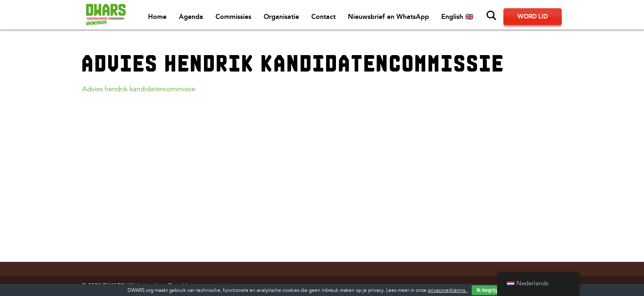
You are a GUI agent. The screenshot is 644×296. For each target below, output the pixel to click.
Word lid (533, 16)
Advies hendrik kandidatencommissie (139, 89)
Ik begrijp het (492, 290)
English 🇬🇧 (457, 17)
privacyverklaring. (448, 290)
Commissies (233, 17)
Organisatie (281, 17)
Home (157, 17)
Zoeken (491, 16)
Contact (323, 17)
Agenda (191, 17)
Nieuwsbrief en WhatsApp (388, 17)
